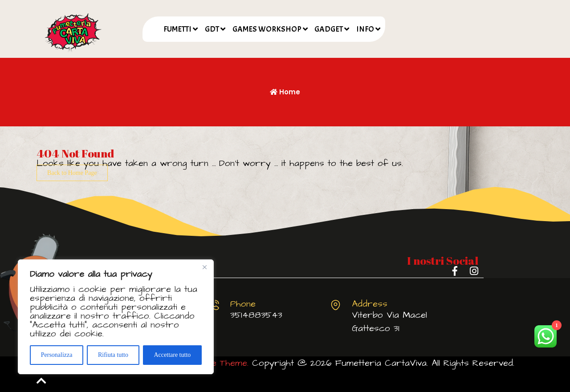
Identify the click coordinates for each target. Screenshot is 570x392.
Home (285, 92)
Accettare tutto (172, 355)
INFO (365, 29)
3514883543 (256, 315)
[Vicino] (204, 267)
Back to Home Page (72, 173)
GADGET (329, 29)
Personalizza (57, 355)
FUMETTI (177, 29)
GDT (212, 29)
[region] (116, 317)
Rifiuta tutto (113, 355)
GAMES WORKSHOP (267, 29)
